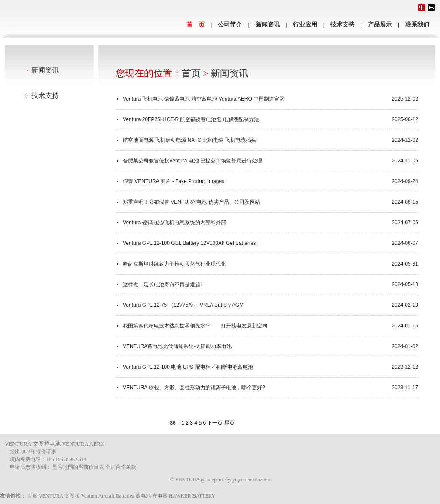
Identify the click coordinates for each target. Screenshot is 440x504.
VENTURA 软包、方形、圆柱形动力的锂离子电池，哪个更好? (194, 388)
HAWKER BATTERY (192, 496)
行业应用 (305, 25)
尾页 (229, 423)
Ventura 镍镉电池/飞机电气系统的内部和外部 (174, 223)
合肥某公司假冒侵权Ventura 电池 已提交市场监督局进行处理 (192, 161)
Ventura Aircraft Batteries (108, 496)
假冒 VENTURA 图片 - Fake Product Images (174, 181)
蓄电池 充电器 (151, 496)
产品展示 (380, 25)
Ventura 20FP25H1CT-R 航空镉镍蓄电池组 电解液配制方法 (191, 119)
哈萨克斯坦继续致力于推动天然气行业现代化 (174, 264)
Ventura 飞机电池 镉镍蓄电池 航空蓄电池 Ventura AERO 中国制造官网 (204, 99)
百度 (32, 496)
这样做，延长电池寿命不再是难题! (162, 284)
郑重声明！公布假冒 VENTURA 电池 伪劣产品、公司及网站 (191, 202)
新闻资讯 (268, 25)
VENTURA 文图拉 (59, 496)
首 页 (196, 25)
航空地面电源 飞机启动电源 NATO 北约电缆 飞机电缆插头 (189, 140)
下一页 (215, 423)
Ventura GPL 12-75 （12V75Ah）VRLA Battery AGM (183, 305)
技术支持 (342, 25)
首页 (191, 73)
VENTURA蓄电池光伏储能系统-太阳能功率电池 (177, 346)
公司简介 (230, 25)
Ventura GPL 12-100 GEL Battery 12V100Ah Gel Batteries (189, 243)
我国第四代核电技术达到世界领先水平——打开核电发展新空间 (195, 326)
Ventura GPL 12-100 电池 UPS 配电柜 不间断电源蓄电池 (188, 367)
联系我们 (417, 25)
